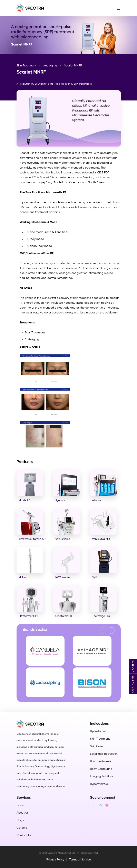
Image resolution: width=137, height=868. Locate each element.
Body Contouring (101, 769)
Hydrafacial (98, 731)
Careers (22, 828)
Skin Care (96, 746)
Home (20, 805)
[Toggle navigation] (118, 8)
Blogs (20, 820)
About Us (22, 813)
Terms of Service (80, 860)
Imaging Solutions (102, 776)
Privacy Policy (55, 860)
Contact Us (24, 835)
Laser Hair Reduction (104, 754)
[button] (111, 631)
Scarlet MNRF (73, 66)
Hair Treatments (101, 761)
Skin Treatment (26, 66)
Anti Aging (50, 66)
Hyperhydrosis (99, 784)
